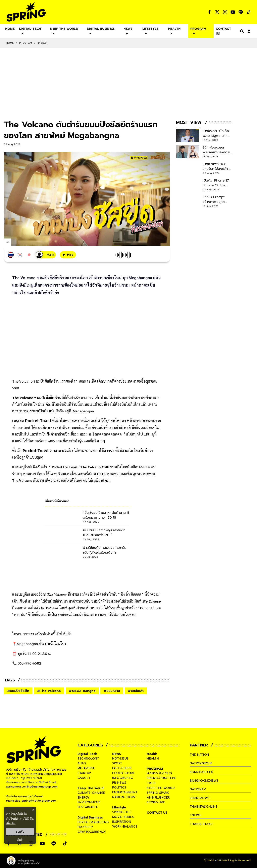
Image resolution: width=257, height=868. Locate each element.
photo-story (123, 773)
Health (152, 754)
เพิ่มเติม (11, 823)
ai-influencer (158, 798)
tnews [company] (195, 815)
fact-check (122, 768)
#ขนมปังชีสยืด (18, 691)
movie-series (123, 817)
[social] (209, 12)
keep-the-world (161, 788)
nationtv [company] (198, 789)
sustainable (88, 807)
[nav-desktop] (10, 29)
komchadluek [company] (201, 772)
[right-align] (241, 31)
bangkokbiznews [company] (204, 781)
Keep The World (91, 788)
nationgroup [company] (201, 763)
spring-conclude (161, 778)
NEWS (117, 754)
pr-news (119, 783)
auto (82, 763)
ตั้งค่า (20, 840)
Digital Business (90, 817)
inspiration (122, 822)
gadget (84, 778)
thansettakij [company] (201, 824)
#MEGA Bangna (82, 691)
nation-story (124, 797)
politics (119, 787)
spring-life (121, 812)
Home (10, 43)
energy (83, 798)
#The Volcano (49, 691)
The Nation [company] (199, 755)
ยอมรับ (20, 832)
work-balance (125, 827)
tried (151, 783)
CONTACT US (157, 813)
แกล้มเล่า (43, 43)
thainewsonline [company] (204, 807)
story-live (156, 802)
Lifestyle (119, 807)
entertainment (125, 792)
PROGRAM (26, 43)
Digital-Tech (87, 754)
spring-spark (158, 793)
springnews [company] (200, 798)
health (153, 759)
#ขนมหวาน (112, 691)
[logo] (26, 12)
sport (117, 763)
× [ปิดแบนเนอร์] (33, 810)
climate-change (91, 793)
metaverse (86, 768)
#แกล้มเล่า (136, 691)
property (85, 827)
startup (84, 773)
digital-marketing (93, 822)
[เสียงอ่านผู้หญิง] (46, 255)
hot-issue (120, 759)
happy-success (159, 773)
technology (88, 759)
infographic (123, 778)
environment (89, 802)
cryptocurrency (92, 832)
